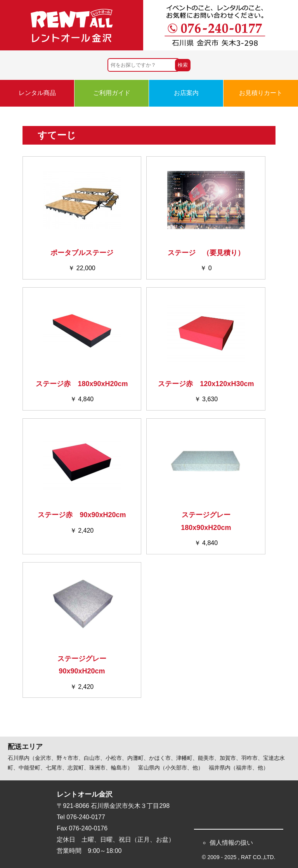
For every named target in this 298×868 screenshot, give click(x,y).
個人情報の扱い (231, 843)
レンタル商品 (37, 93)
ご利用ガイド (112, 93)
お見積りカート (261, 93)
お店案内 (186, 93)
